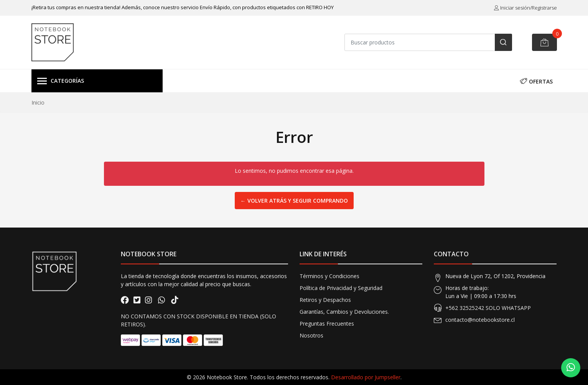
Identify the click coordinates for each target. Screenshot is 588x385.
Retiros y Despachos (325, 300)
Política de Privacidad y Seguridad (341, 288)
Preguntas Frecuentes (327, 324)
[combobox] (428, 42)
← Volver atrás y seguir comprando (294, 201)
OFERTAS (536, 81)
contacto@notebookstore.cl (480, 320)
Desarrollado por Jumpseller (366, 377)
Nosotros (311, 335)
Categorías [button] (61, 81)
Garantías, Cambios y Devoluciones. (344, 312)
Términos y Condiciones (329, 276)
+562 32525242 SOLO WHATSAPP (488, 308)
